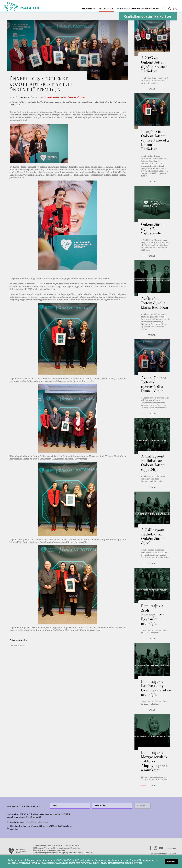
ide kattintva (127, 863)
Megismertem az (29, 822)
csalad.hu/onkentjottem (58, 284)
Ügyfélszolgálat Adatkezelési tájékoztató (49, 850)
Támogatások (88, 9)
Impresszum (171, 848)
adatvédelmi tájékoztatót (37, 822)
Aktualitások (106, 9)
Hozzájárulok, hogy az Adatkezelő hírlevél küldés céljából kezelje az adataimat (41, 828)
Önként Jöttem (18, 645)
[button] (164, 9)
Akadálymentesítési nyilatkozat (163, 853)
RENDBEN (171, 861)
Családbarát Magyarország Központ (138, 9)
